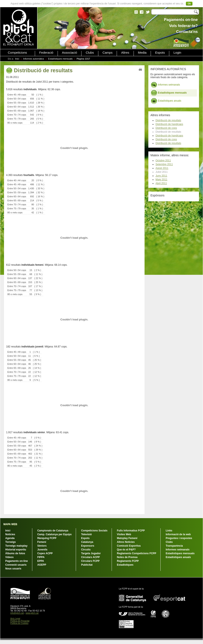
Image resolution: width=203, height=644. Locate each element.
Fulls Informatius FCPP (131, 531)
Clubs (90, 53)
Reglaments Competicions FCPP (137, 553)
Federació (46, 53)
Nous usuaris (13, 569)
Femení (42, 542)
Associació (70, 53)
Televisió (86, 534)
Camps (108, 53)
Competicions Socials (94, 531)
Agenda (10, 538)
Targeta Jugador (91, 553)
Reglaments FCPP (128, 561)
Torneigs (11, 542)
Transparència (174, 546)
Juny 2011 (161, 176)
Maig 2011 (161, 180)
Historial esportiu (16, 550)
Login (177, 53)
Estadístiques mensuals (60, 59)
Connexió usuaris (16, 565)
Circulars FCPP (90, 561)
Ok (189, 4)
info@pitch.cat (17, 613)
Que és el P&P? (126, 550)
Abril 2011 (161, 183)
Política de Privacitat (20, 621)
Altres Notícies (126, 542)
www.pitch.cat (32, 613)
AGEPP (42, 565)
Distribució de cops (166, 128)
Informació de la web (178, 534)
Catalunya (87, 542)
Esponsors (88, 546)
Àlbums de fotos (15, 553)
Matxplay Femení (127, 538)
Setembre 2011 (164, 164)
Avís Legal (15, 619)
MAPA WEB (10, 524)
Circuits (86, 550)
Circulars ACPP (90, 557)
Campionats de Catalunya (53, 531)
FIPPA (41, 557)
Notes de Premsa (127, 557)
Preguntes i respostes (179, 538)
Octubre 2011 (163, 161)
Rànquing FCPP (47, 538)
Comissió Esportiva (129, 546)
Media (142, 53)
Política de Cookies (19, 623)
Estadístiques (125, 565)
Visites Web (124, 534)
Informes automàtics (34, 59)
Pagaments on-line (17, 561)
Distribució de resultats (168, 120)
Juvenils (42, 550)
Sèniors (42, 546)
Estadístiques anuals (166, 101)
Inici (17, 59)
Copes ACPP (45, 553)
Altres (125, 53)
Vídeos (9, 557)
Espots (160, 53)
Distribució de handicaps (169, 124)
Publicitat (87, 565)
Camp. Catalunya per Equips (55, 534)
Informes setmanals (165, 85)
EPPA (41, 561)
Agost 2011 (162, 168)
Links (169, 531)
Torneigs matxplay (16, 546)
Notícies (10, 534)
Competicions (17, 53)
